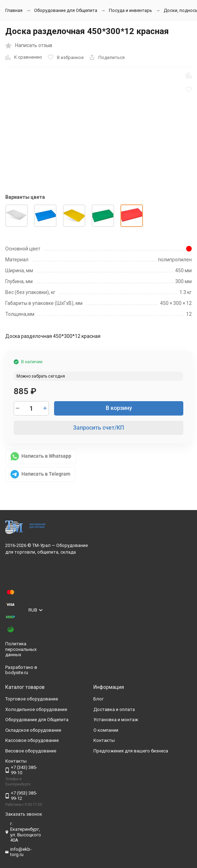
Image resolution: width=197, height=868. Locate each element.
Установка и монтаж (116, 720)
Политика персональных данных (21, 649)
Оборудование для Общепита (66, 10)
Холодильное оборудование (36, 709)
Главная (14, 10)
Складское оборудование (33, 730)
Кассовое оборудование (32, 740)
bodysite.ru (17, 673)
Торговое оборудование (32, 699)
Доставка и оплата (114, 709)
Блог (98, 699)
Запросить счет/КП (98, 428)
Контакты (104, 740)
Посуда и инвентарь (130, 10)
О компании (106, 730)
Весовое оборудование (31, 751)
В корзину (119, 408)
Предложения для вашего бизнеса (131, 751)
